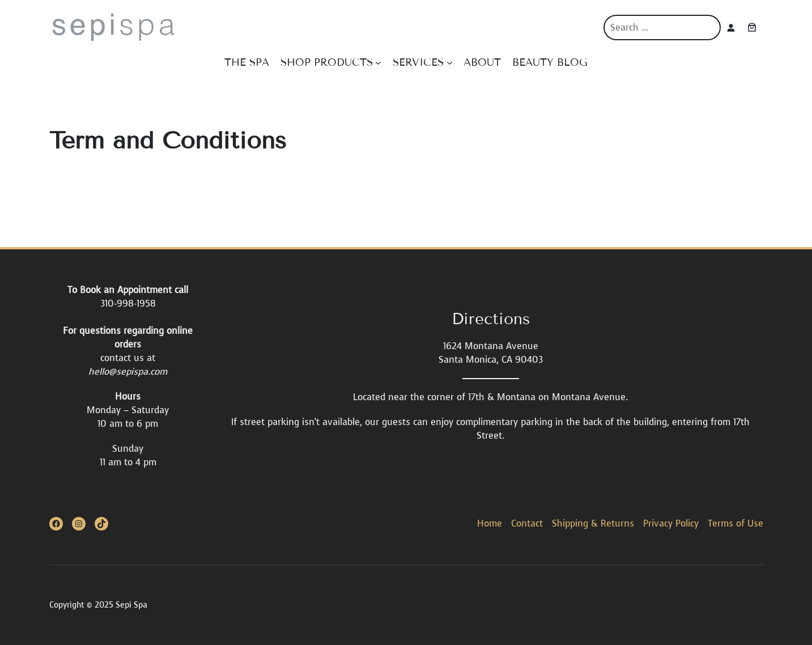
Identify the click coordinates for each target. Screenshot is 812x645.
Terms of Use (736, 523)
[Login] (731, 27)
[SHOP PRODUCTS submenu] (378, 63)
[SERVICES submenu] (450, 63)
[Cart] (752, 27)
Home (490, 523)
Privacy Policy (671, 523)
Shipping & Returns (593, 523)
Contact (527, 523)
